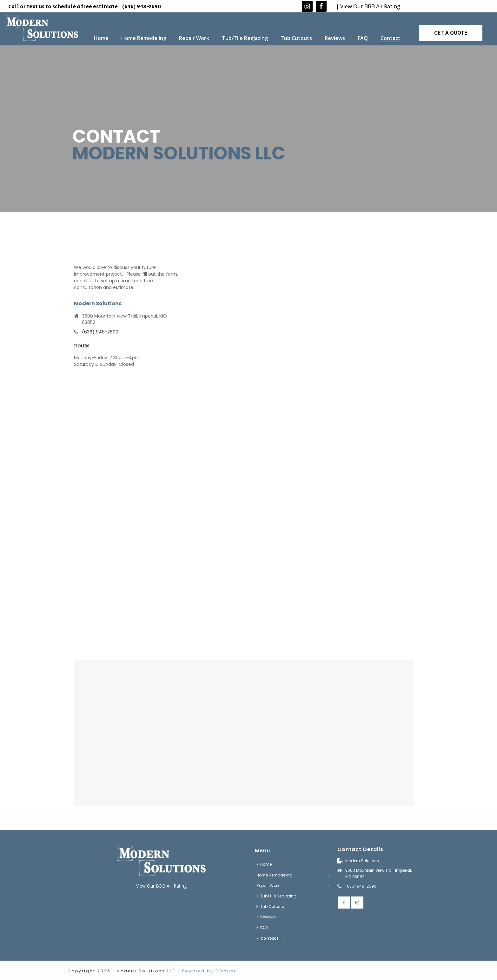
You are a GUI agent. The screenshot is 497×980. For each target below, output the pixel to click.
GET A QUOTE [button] (451, 33)
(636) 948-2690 (100, 332)
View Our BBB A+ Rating (161, 886)
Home (101, 38)
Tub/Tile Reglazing (245, 38)
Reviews (335, 38)
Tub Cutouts (296, 38)
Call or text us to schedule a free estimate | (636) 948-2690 (85, 7)
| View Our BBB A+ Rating (368, 6)
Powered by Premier (209, 971)
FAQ (363, 38)
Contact (391, 38)
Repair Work (194, 38)
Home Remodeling (144, 38)
